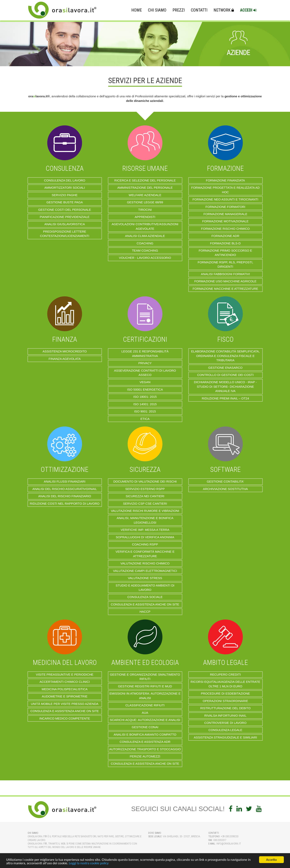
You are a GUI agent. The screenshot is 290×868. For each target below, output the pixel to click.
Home (137, 10)
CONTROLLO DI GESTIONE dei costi (225, 375)
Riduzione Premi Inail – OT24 (225, 398)
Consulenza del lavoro (65, 180)
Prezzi (179, 10)
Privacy (145, 363)
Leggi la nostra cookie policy (89, 863)
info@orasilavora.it (229, 844)
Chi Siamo (157, 10)
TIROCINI (145, 210)
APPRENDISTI (145, 217)
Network (224, 10)
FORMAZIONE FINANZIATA (225, 180)
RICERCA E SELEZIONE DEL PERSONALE (145, 180)
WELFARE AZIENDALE (145, 195)
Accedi (248, 10)
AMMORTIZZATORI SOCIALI (65, 188)
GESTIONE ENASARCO (225, 368)
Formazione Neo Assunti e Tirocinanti (225, 199)
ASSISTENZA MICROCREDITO (65, 351)
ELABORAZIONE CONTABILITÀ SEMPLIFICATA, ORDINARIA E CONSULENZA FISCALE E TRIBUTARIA (225, 356)
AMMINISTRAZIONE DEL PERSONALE (145, 188)
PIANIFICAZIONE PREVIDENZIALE (65, 217)
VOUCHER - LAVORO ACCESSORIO (145, 258)
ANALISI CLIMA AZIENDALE (145, 236)
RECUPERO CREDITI (225, 674)
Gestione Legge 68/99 (145, 202)
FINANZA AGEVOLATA (65, 359)
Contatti (199, 10)
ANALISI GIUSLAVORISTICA (65, 224)
